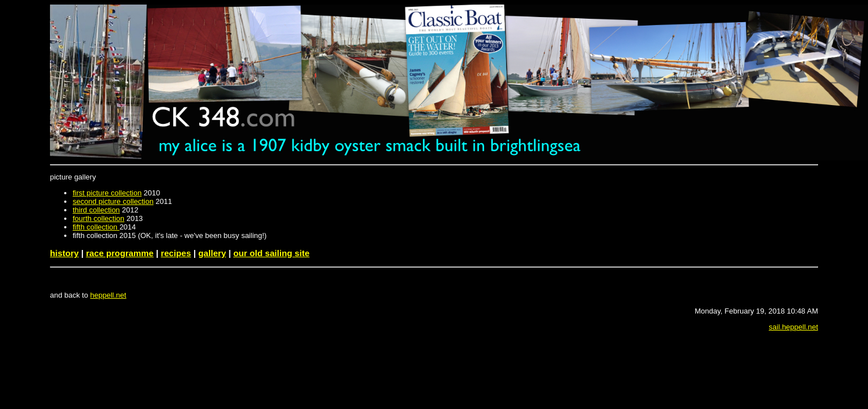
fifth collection (96, 227)
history (64, 253)
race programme (119, 253)
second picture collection (113, 201)
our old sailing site (271, 253)
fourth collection (98, 218)
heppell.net (108, 295)
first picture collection (107, 193)
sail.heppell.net (793, 327)
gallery (212, 253)
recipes (176, 253)
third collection (96, 210)
